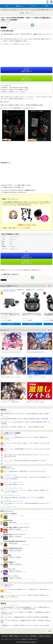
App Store (26, 70)
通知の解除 (33, 636)
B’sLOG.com (48, 636)
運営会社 (16, 636)
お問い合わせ (5, 636)
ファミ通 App (6, 2)
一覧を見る (49, 286)
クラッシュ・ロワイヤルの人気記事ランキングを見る (12, 488)
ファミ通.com (40, 636)
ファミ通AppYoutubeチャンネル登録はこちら (12, 187)
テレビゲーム (40, 290)
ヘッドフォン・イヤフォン (8, 290)
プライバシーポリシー (25, 636)
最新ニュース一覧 (25, 10)
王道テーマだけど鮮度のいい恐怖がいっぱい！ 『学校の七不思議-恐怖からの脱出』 (22, 105)
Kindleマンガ (20, 290)
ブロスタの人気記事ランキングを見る (9, 507)
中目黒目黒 (15, 202)
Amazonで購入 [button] (11, 324)
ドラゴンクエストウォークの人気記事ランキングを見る (12, 482)
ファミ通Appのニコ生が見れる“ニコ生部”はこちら (13, 192)
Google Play (26, 78)
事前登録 (22, 13)
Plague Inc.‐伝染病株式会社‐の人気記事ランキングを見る (12, 501)
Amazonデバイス (30, 290)
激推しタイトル (29, 13)
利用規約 (11, 636)
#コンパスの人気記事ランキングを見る (9, 475)
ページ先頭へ (49, 631)
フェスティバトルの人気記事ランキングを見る (11, 495)
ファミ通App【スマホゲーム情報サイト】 (10, 10)
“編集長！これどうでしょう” (40, 34)
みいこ (21, 202)
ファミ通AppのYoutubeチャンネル (9, 34)
